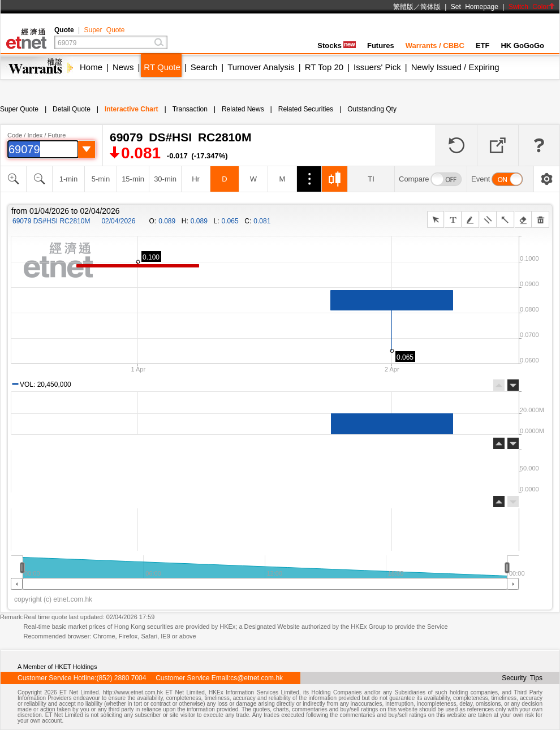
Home (91, 67)
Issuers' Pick (377, 67)
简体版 (430, 7)
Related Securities (306, 109)
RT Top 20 (324, 67)
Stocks (337, 46)
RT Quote (162, 67)
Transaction (190, 109)
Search (204, 67)
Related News (243, 109)
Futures (381, 46)
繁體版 (403, 7)
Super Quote (104, 30)
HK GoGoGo (522, 46)
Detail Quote (72, 109)
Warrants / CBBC (435, 46)
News (123, 67)
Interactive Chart (132, 109)
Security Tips (522, 678)
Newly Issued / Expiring (455, 67)
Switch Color (532, 7)
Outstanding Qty (372, 109)
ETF (483, 46)
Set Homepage (475, 7)
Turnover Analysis (261, 67)
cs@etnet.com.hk (257, 678)
